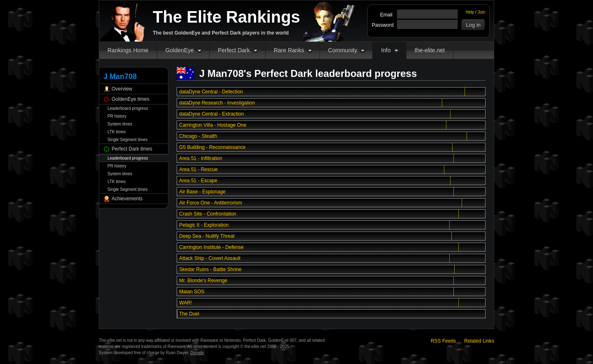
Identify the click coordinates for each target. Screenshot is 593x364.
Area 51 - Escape (198, 181)
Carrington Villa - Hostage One (213, 125)
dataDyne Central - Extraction (211, 114)
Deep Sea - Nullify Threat (207, 236)
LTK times (117, 132)
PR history (117, 116)
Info (386, 50)
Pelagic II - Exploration (204, 225)
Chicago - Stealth (198, 136)
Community (343, 50)
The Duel (189, 314)
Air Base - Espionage (202, 192)
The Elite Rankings (226, 17)
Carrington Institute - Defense (211, 247)
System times (120, 124)
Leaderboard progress (128, 108)
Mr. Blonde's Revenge (203, 281)
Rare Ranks (289, 50)
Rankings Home (128, 50)
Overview (122, 89)
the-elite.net (430, 50)
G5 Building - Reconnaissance (212, 147)
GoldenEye (180, 50)
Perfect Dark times (132, 149)
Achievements (127, 199)
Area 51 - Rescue (198, 169)
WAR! (186, 303)
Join (481, 12)
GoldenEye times (130, 99)
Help (470, 12)
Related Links (479, 341)
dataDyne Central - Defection (211, 92)
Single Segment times (127, 140)
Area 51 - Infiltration (201, 158)
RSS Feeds (443, 341)
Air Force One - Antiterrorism (211, 203)
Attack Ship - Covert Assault (210, 258)
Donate (197, 353)
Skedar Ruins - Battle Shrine (210, 269)
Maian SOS (192, 292)
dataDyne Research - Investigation (217, 103)
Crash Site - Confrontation (208, 214)
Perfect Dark (234, 50)
